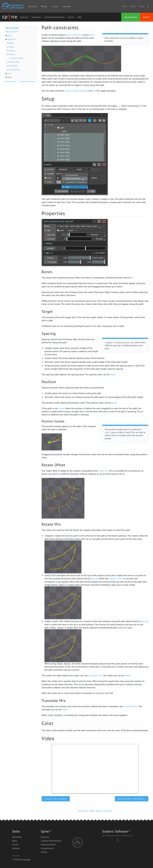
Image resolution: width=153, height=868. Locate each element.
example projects (79, 91)
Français (142, 6)
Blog (14, 841)
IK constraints (10, 82)
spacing (95, 578)
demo (67, 91)
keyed (113, 374)
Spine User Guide (12, 28)
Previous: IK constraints (56, 799)
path (92, 35)
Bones (11, 43)
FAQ (79, 17)
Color (10, 73)
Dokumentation (48, 844)
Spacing (12, 51)
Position (12, 54)
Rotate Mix (13, 66)
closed (61, 408)
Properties (11, 39)
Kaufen (147, 17)
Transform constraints (28, 82)
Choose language (21, 859)
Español (133, 6)
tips (94, 91)
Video (10, 77)
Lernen (71, 17)
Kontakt (67, 6)
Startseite (33, 6)
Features (24, 17)
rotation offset (116, 578)
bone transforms (74, 35)
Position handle (17, 58)
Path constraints (12, 32)
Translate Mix (14, 70)
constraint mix (95, 675)
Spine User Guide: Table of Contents (95, 811)
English (125, 6)
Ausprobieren (131, 17)
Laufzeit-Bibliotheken (54, 17)
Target (11, 47)
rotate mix (103, 471)
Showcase (36, 17)
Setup (10, 36)
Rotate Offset (14, 62)
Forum (55, 6)
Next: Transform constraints (132, 799)
